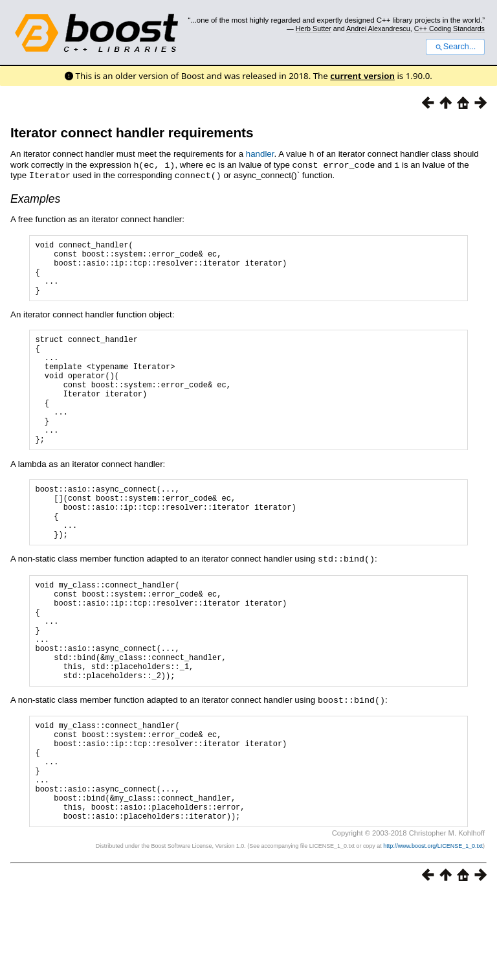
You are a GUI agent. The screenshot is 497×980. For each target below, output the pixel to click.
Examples (35, 197)
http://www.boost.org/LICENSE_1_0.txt (433, 932)
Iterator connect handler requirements (132, 132)
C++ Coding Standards (449, 28)
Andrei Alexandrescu (378, 28)
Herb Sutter (314, 28)
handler (260, 154)
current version (362, 76)
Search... (455, 47)
